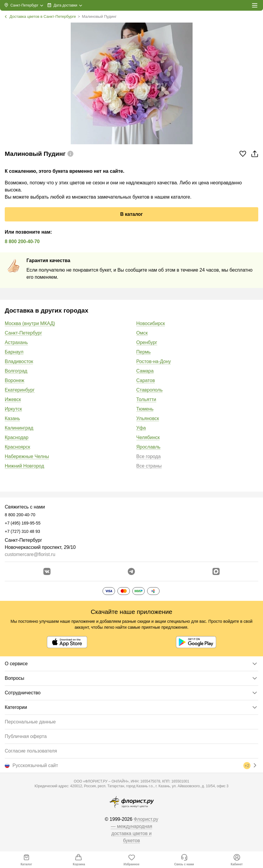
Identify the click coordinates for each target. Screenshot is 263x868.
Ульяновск (148, 418)
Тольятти (146, 399)
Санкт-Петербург (23, 333)
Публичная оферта (26, 736)
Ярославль (148, 447)
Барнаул (14, 352)
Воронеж (15, 380)
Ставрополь (150, 390)
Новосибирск (151, 323)
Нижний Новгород (24, 466)
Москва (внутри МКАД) (30, 323)
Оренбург (147, 342)
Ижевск (13, 399)
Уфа (141, 428)
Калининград (19, 428)
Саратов (146, 380)
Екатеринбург (20, 390)
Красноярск (17, 447)
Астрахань (16, 342)
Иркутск (13, 409)
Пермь (144, 352)
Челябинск (148, 437)
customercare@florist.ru (30, 554)
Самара (145, 371)
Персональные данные (30, 722)
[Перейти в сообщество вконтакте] (47, 571)
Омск (142, 333)
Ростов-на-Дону (154, 361)
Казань (12, 418)
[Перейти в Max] (216, 571)
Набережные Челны (27, 456)
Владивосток (19, 361)
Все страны (149, 466)
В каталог (131, 214)
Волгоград (16, 371)
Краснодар (17, 437)
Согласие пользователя (31, 751)
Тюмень (145, 409)
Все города (149, 456)
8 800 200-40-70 (22, 241)
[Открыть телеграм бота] (131, 571)
